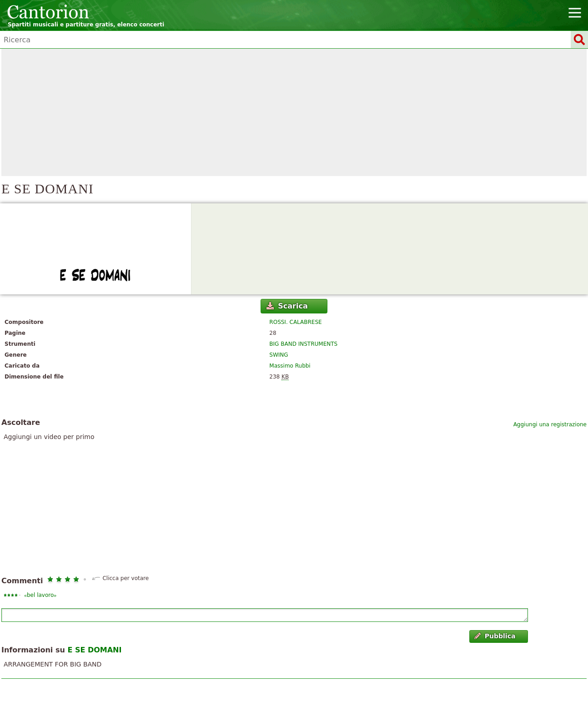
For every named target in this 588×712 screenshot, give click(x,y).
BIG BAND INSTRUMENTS (303, 344)
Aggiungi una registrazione (550, 424)
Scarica (287, 306)
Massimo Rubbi (290, 366)
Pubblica (495, 636)
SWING (279, 355)
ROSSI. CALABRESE (295, 322)
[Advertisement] (294, 112)
